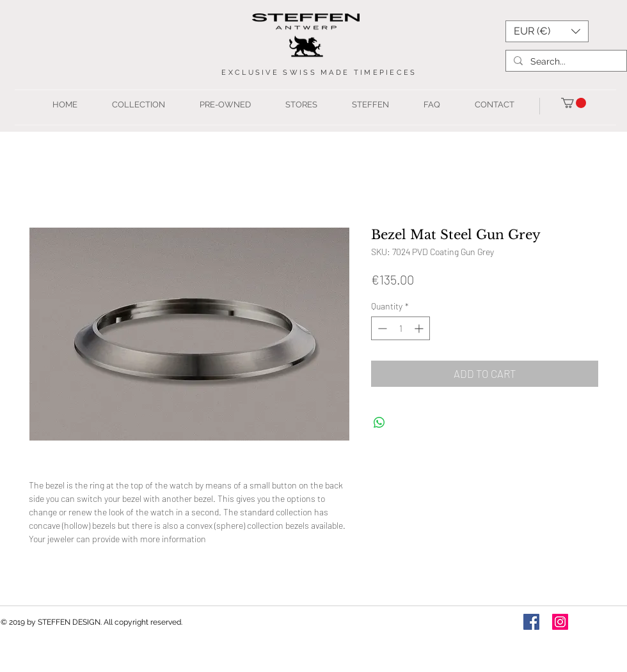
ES (410, 73)
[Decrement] (381, 328)
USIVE (266, 73)
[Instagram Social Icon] (560, 622)
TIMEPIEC (379, 73)
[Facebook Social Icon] (531, 622)
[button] (547, 31)
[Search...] (565, 61)
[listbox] (547, 31)
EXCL (234, 73)
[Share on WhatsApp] (379, 423)
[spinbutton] (401, 328)
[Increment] (420, 328)
